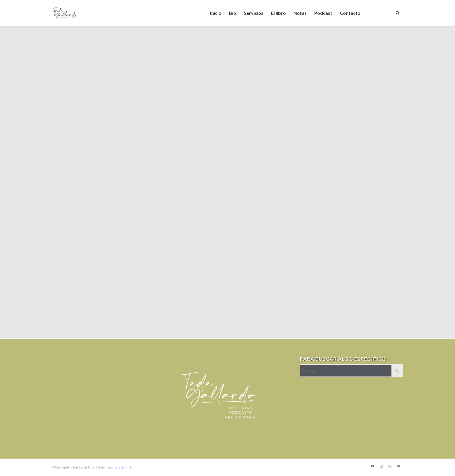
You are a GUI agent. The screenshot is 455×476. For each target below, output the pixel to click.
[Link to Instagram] (381, 466)
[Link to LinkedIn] (390, 466)
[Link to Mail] (399, 466)
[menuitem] (216, 13)
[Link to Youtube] (373, 466)
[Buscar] (398, 13)
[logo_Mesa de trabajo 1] (65, 13)
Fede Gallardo (123, 467)
